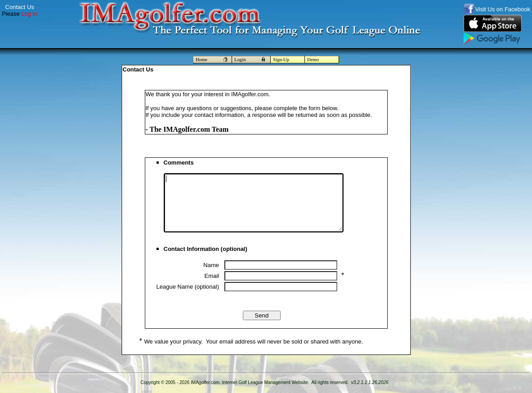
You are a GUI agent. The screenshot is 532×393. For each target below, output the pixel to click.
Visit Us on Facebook (503, 9)
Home (212, 60)
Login (251, 60)
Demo (313, 60)
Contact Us (20, 7)
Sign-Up (281, 60)
